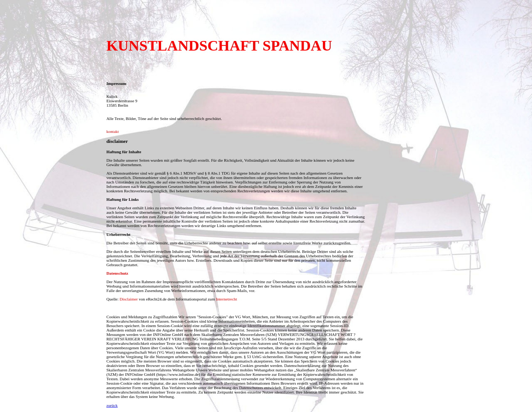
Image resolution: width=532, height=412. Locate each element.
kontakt (113, 131)
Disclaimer (129, 299)
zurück (112, 405)
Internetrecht (226, 299)
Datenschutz (117, 273)
